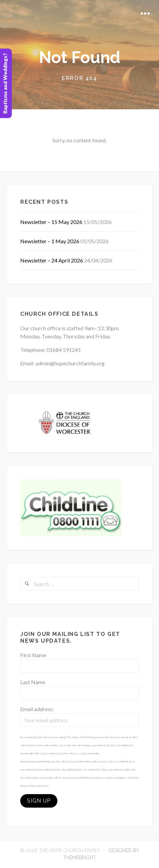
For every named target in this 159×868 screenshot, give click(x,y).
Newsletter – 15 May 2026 (51, 222)
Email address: (37, 709)
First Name (33, 655)
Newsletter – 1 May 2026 (50, 241)
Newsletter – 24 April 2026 (52, 260)
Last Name (33, 682)
